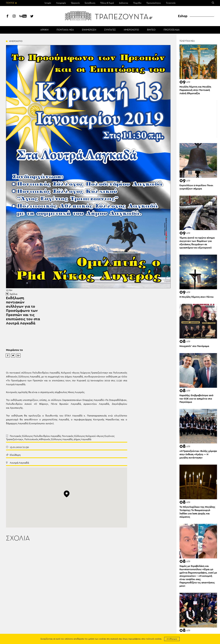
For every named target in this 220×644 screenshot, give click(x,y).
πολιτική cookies (154, 639)
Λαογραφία (61, 3)
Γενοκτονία (171, 3)
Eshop (183, 16)
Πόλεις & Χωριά (107, 3)
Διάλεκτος (124, 3)
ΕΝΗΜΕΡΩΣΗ (89, 30)
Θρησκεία (75, 3)
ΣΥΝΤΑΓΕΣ (110, 30)
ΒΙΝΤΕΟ (151, 30)
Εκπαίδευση (90, 3)
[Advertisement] (198, 119)
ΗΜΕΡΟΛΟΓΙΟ (131, 30)
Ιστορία (48, 3)
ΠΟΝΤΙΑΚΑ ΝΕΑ (65, 30)
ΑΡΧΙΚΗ (44, 30)
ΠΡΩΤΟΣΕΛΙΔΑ (172, 30)
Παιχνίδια (137, 3)
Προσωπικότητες (154, 3)
